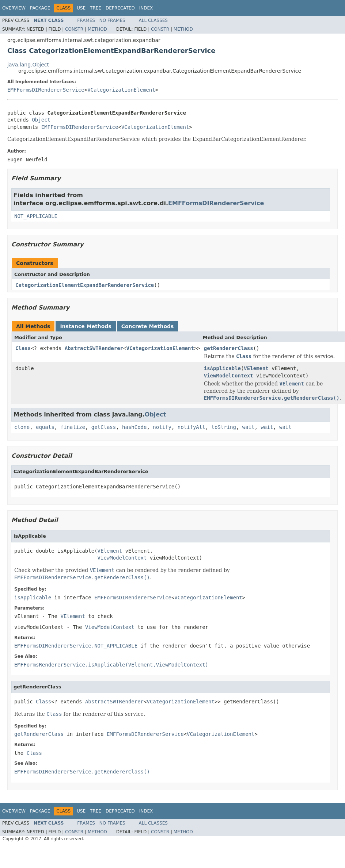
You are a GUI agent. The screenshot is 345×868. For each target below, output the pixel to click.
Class (23, 348)
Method (97, 29)
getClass (104, 427)
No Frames (112, 20)
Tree (96, 8)
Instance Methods (86, 326)
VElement (256, 368)
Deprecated (120, 8)
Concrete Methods (148, 326)
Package (40, 8)
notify (162, 427)
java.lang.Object (28, 65)
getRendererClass (229, 348)
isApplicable (222, 368)
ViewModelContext (229, 376)
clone (22, 427)
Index (146, 8)
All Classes (153, 20)
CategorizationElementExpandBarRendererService (85, 285)
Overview (14, 8)
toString (224, 427)
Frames (86, 20)
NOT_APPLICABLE (36, 216)
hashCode (134, 427)
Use (81, 8)
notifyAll (192, 427)
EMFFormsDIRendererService (46, 90)
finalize (73, 427)
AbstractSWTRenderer (94, 348)
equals (45, 427)
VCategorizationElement (121, 90)
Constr (74, 29)
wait (249, 427)
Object (41, 120)
